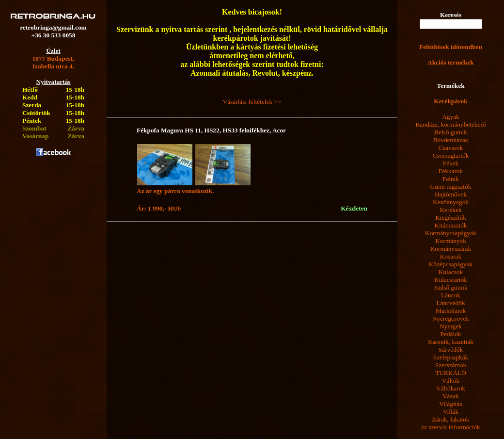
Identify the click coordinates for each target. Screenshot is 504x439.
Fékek (451, 163)
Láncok (451, 295)
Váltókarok (451, 388)
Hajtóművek (451, 194)
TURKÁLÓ (451, 373)
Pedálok (451, 334)
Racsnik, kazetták (451, 342)
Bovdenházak (451, 140)
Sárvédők (451, 350)
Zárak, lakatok (451, 419)
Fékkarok (451, 171)
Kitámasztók (450, 225)
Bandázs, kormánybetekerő (450, 124)
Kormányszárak (451, 249)
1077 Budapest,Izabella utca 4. (54, 62)
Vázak (451, 396)
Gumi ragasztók (451, 187)
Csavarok (451, 148)
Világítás (450, 404)
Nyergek (451, 326)
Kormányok (451, 241)
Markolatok (451, 311)
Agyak (451, 117)
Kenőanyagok (451, 202)
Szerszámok (451, 365)
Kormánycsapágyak (451, 233)
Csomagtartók (451, 155)
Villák (451, 412)
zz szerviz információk (450, 427)
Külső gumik (450, 287)
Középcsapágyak (451, 264)
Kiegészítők (451, 218)
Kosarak (451, 256)
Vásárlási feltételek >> (252, 102)
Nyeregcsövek (451, 318)
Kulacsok (451, 272)
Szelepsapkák (451, 357)
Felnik (451, 179)
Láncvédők (450, 303)
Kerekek (450, 210)
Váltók (451, 381)
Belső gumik (451, 132)
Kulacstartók (451, 280)
